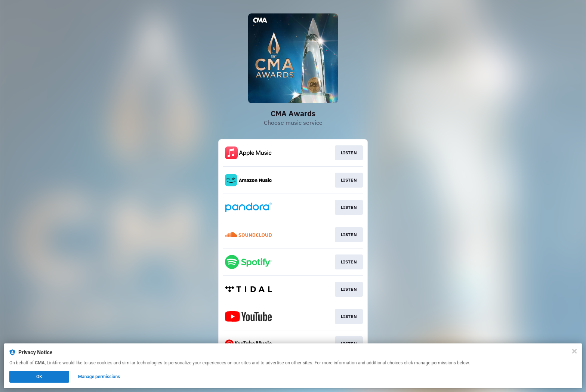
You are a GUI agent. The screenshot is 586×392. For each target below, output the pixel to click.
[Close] (574, 351)
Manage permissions (99, 377)
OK (39, 377)
